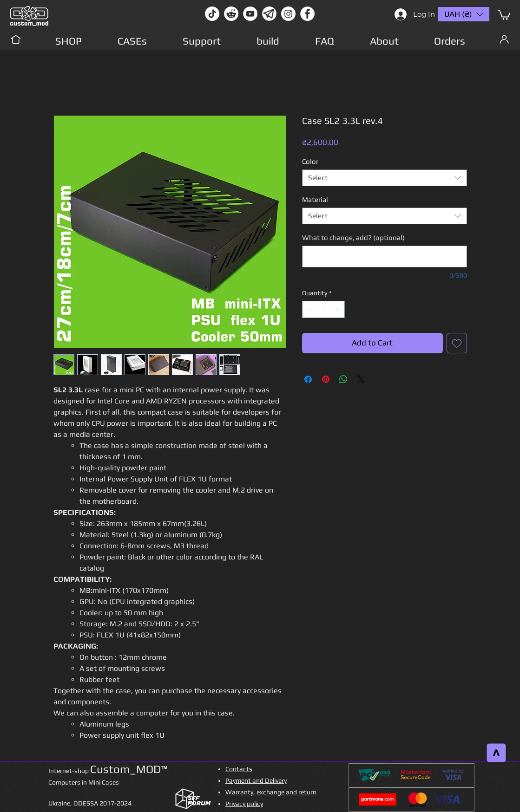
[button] (504, 15)
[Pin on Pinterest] (326, 379)
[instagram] (288, 14)
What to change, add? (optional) (353, 237)
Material (315, 199)
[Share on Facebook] (308, 379)
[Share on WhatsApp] (343, 379)
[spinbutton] (323, 309)
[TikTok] (212, 14)
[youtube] (250, 14)
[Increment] (338, 309)
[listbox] (464, 14)
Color (310, 161)
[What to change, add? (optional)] (385, 257)
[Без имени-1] (269, 14)
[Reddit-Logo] (231, 14)
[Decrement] (309, 309)
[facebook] (307, 14)
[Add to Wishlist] (457, 343)
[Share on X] (361, 379)
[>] (497, 753)
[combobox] (385, 178)
